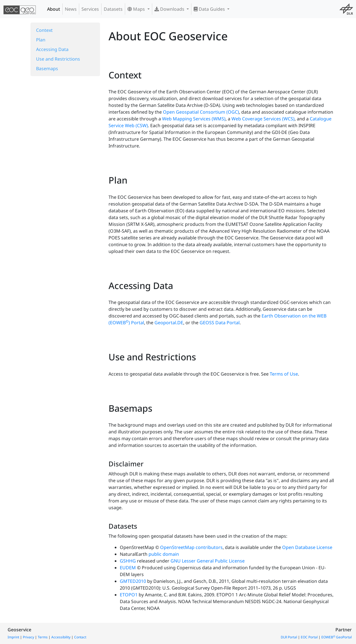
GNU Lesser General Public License (208, 561)
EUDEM (128, 568)
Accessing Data (52, 49)
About (54, 9)
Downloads (170, 9)
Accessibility (61, 637)
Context (44, 30)
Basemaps (47, 69)
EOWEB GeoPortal (337, 637)
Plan (41, 40)
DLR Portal (289, 637)
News (71, 9)
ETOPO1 (129, 595)
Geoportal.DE (169, 323)
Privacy (28, 637)
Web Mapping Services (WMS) (194, 119)
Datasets (113, 9)
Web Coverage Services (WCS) (263, 119)
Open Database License (307, 547)
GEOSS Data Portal (220, 323)
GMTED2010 (133, 581)
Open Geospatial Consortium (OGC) (201, 112)
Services (90, 9)
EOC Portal (309, 637)
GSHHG (128, 561)
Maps (137, 9)
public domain (164, 554)
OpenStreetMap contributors (191, 547)
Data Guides (210, 9)
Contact (80, 637)
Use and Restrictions (58, 59)
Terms (43, 637)
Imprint (13, 637)
